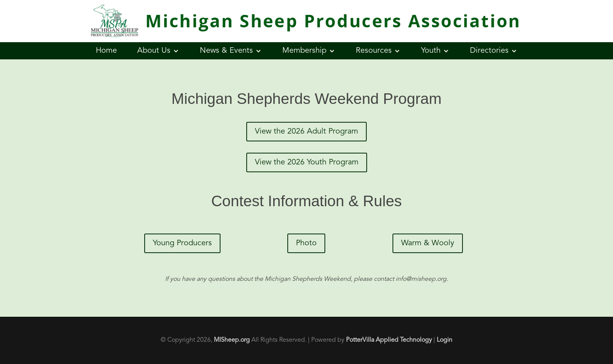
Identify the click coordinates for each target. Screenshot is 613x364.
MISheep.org (232, 340)
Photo (306, 243)
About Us (154, 51)
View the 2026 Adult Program (306, 132)
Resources (374, 51)
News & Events (226, 51)
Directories (489, 51)
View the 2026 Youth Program (307, 162)
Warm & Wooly (428, 243)
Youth (431, 51)
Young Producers (182, 243)
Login (445, 340)
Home (106, 51)
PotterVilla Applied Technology (389, 340)
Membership (304, 51)
